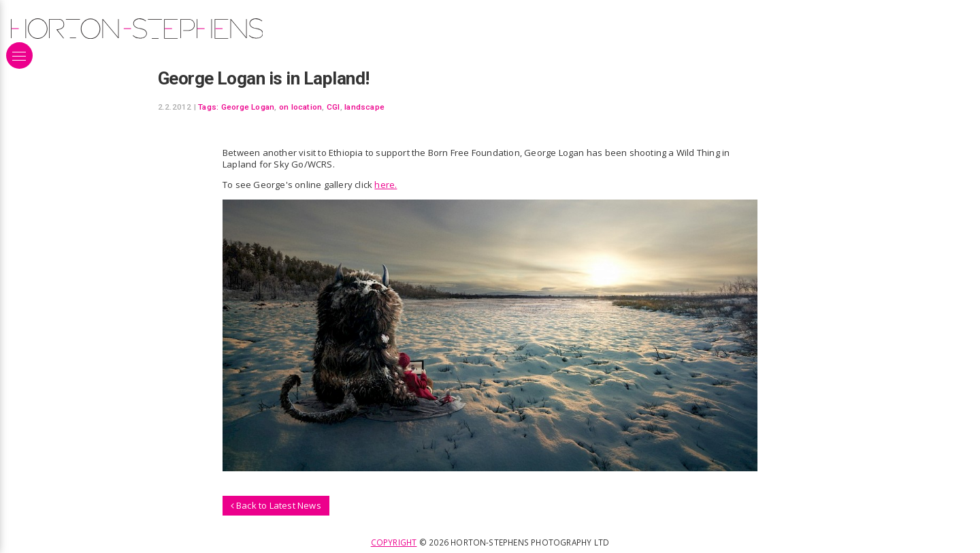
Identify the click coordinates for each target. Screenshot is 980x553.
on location (301, 107)
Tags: (208, 107)
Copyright (394, 542)
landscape (364, 107)
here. (386, 185)
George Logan (248, 107)
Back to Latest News (276, 505)
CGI (333, 107)
